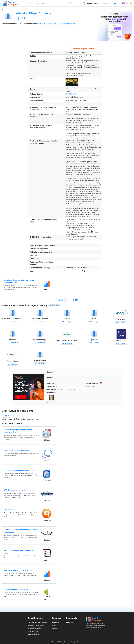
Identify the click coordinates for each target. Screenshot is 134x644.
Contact (54, 628)
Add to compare (54, 305)
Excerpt (50, 372)
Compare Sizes (93, 3)
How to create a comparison (37, 622)
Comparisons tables (35, 628)
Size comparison (34, 634)
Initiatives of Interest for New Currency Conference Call (57, 24)
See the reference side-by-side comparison (19, 24)
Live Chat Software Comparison (17, 451)
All (3, 9)
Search (70, 3)
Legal (54, 625)
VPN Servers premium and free (16, 490)
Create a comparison (84, 4)
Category (51, 383)
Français (127, 3)
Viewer (50, 386)
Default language (92, 383)
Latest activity (71, 622)
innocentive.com (71, 94)
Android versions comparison (16, 590)
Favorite (18, 18)
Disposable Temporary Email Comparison (20, 470)
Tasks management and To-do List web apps (19, 552)
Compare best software (36, 625)
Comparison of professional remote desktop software (18, 431)
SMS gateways (10, 510)
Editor (88, 386)
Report (60, 300)
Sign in (115, 3)
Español (131, 3)
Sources (50, 378)
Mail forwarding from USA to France (18, 570)
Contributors (52, 393)
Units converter (33, 631)
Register (105, 3)
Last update (52, 390)
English (123, 3)
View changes (52, 403)
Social (96, 619)
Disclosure (55, 622)
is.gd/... (75, 172)
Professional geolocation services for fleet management (21, 531)
